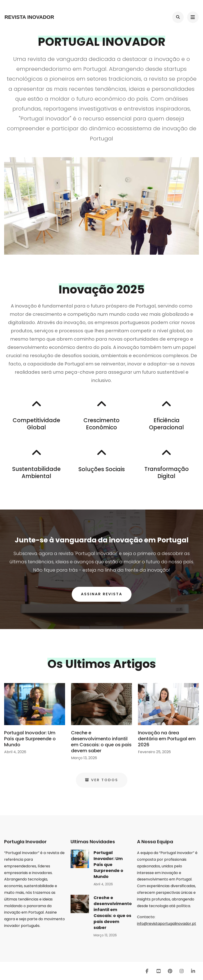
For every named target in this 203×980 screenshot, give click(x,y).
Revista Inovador (29, 17)
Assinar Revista (102, 594)
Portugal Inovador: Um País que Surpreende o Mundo (30, 739)
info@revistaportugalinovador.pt (167, 924)
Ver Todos (102, 780)
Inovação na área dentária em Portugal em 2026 (167, 739)
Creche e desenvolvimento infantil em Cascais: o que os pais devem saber (101, 742)
